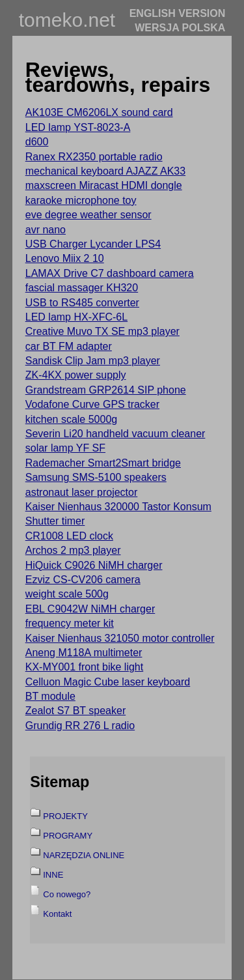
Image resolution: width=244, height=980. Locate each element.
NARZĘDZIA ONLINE (84, 855)
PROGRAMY (68, 836)
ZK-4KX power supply (76, 375)
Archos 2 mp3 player (73, 550)
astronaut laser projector (82, 492)
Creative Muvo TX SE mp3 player (102, 331)
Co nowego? (67, 894)
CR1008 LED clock (69, 536)
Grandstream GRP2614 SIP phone (106, 390)
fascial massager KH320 (82, 288)
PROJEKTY (65, 816)
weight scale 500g (67, 594)
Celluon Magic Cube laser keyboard (108, 682)
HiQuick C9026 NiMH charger (94, 565)
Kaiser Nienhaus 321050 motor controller (120, 638)
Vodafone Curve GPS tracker (92, 404)
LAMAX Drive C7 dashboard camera (110, 273)
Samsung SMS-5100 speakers (96, 477)
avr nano (46, 230)
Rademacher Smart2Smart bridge (103, 463)
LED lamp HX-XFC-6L (76, 317)
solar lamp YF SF (65, 448)
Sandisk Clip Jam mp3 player (93, 361)
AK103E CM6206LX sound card (99, 112)
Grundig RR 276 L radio (80, 726)
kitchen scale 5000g (71, 419)
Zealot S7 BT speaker (75, 711)
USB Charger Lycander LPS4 (93, 244)
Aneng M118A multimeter (84, 653)
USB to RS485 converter (82, 303)
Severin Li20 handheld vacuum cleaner (115, 434)
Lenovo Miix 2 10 (65, 258)
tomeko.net (67, 20)
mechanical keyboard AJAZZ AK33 (105, 171)
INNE (53, 875)
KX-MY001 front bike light (84, 667)
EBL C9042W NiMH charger (90, 609)
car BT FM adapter (69, 346)
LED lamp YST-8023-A (78, 127)
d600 (37, 142)
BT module (50, 696)
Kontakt (57, 914)
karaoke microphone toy (81, 200)
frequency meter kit (70, 623)
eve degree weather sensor (88, 215)
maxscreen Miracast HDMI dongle (104, 185)
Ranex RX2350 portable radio (94, 157)
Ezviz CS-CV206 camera (83, 580)
